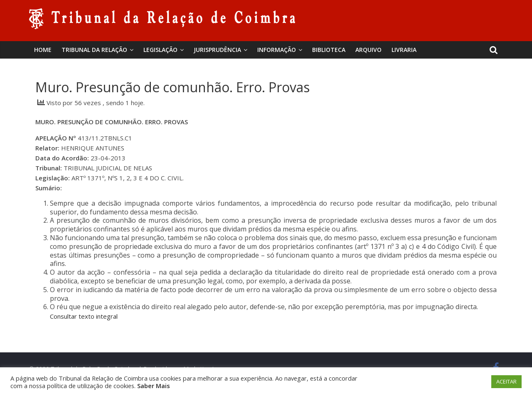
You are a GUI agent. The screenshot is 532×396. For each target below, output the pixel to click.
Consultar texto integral (84, 316)
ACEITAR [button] (506, 381)
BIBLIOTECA (329, 50)
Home (43, 50)
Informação (277, 50)
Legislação (160, 50)
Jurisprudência (217, 50)
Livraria (404, 50)
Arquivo (368, 50)
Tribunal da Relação (94, 50)
